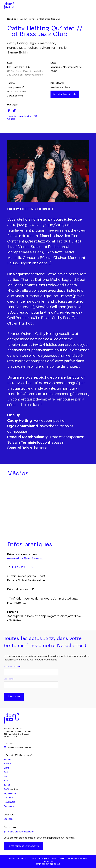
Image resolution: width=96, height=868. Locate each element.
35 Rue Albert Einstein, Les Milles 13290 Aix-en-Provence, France (25, 73)
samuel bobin (17, 53)
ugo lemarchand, (43, 43)
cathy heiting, (18, 43)
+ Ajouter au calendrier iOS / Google (23, 118)
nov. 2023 (13, 19)
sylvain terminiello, (53, 48)
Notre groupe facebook (19, 832)
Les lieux (8, 819)
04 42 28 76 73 (22, 567)
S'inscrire (14, 697)
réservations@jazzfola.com (25, 559)
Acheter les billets (65, 95)
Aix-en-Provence (29, 19)
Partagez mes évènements (23, 846)
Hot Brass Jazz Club (50, 19)
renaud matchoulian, (22, 48)
